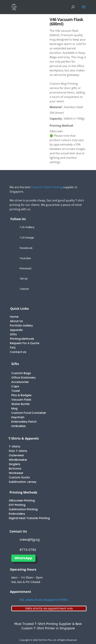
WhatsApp (23, 558)
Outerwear (16, 455)
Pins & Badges (21, 395)
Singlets (15, 464)
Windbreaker (18, 460)
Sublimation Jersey (23, 482)
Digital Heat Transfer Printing (29, 518)
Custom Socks (19, 477)
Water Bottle (20, 404)
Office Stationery (23, 378)
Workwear (16, 473)
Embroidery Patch (24, 422)
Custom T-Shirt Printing (47, 187)
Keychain (18, 417)
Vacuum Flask (21, 400)
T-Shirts (15, 447)
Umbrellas (19, 426)
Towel (16, 391)
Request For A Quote (25, 343)
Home (14, 317)
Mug (14, 408)
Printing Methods (22, 339)
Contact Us (18, 352)
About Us (16, 321)
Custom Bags (21, 373)
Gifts (13, 334)
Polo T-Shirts (18, 451)
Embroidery (17, 514)
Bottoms (15, 469)
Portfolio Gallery (21, 326)
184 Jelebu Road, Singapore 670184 (44, 600)
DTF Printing (17, 505)
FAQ (13, 348)
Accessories (20, 382)
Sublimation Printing (23, 509)
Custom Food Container (29, 413)
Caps (15, 386)
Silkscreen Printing (22, 501)
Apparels (16, 330)
